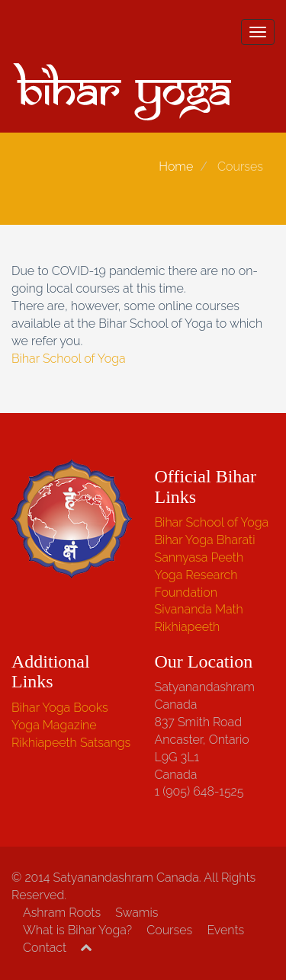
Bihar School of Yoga (69, 359)
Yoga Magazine (54, 725)
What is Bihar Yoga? (77, 930)
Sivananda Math (199, 609)
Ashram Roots (62, 913)
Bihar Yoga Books (60, 708)
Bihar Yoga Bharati (205, 540)
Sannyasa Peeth (199, 557)
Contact (45, 948)
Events (225, 930)
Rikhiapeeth (188, 627)
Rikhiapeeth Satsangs (71, 743)
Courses (169, 930)
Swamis (137, 913)
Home (176, 167)
